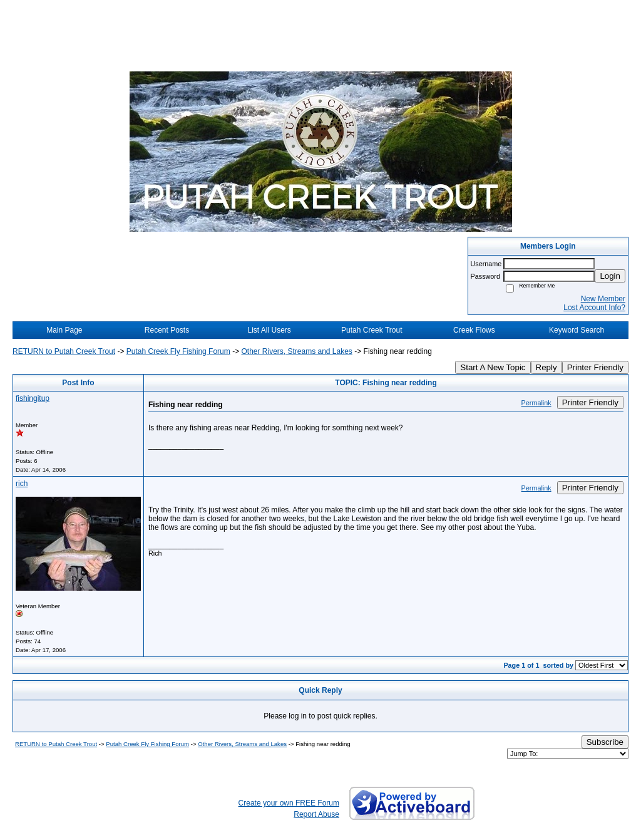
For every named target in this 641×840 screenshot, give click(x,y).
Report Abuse (316, 814)
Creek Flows (474, 330)
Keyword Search (577, 330)
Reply (546, 367)
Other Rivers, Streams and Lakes (296, 351)
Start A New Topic (493, 367)
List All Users (269, 330)
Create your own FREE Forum (289, 803)
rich (22, 484)
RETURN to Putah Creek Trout (64, 351)
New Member (603, 299)
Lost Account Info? (594, 308)
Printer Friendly (595, 367)
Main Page (64, 330)
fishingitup (33, 398)
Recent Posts (167, 330)
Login (610, 276)
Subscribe (605, 742)
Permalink (536, 403)
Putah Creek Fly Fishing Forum (178, 351)
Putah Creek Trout (372, 330)
